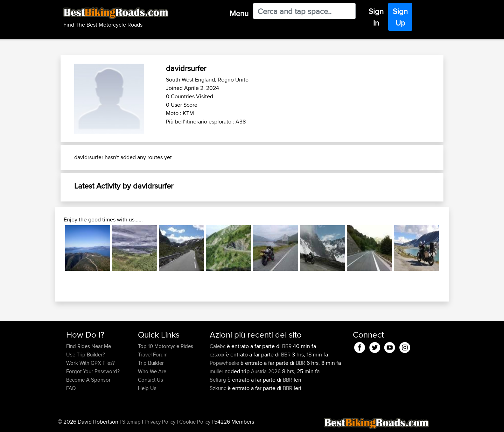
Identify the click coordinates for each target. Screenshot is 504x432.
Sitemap (131, 422)
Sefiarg (219, 380)
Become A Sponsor (88, 380)
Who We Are (152, 371)
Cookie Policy (195, 422)
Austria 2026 (266, 371)
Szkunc (219, 388)
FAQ (71, 388)
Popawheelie (225, 363)
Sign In (376, 17)
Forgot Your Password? (93, 371)
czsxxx (218, 355)
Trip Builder (151, 363)
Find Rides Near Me (89, 346)
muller (217, 371)
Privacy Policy (160, 422)
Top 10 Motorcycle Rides (166, 346)
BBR (287, 346)
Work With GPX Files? (90, 363)
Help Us (147, 388)
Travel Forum (153, 355)
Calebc (218, 346)
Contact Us (150, 380)
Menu (239, 13)
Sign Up (400, 17)
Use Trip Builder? (86, 355)
